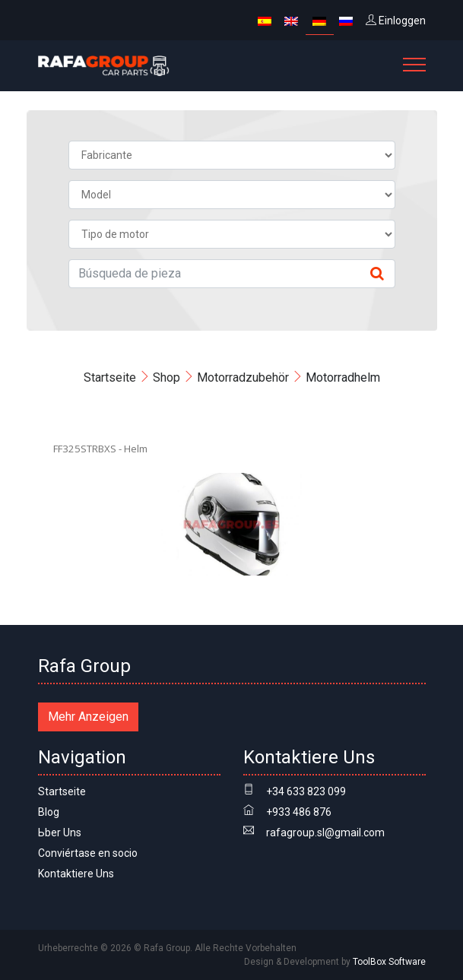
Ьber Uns (60, 833)
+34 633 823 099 (306, 791)
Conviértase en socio (88, 853)
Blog (49, 812)
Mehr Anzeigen (88, 717)
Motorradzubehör (243, 377)
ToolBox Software (389, 962)
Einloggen (396, 21)
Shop (166, 377)
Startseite (110, 377)
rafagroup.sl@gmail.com (325, 833)
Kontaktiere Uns (76, 874)
